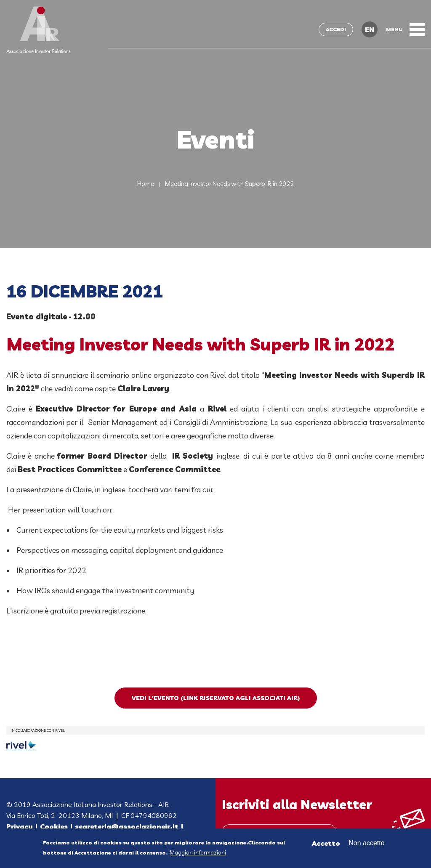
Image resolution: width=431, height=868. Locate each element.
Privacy (20, 826)
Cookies (54, 826)
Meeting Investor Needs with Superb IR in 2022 (229, 184)
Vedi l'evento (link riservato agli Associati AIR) (216, 698)
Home (146, 184)
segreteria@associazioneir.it (127, 826)
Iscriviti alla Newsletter (297, 804)
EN (370, 29)
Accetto (326, 844)
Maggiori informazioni (198, 853)
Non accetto (366, 843)
